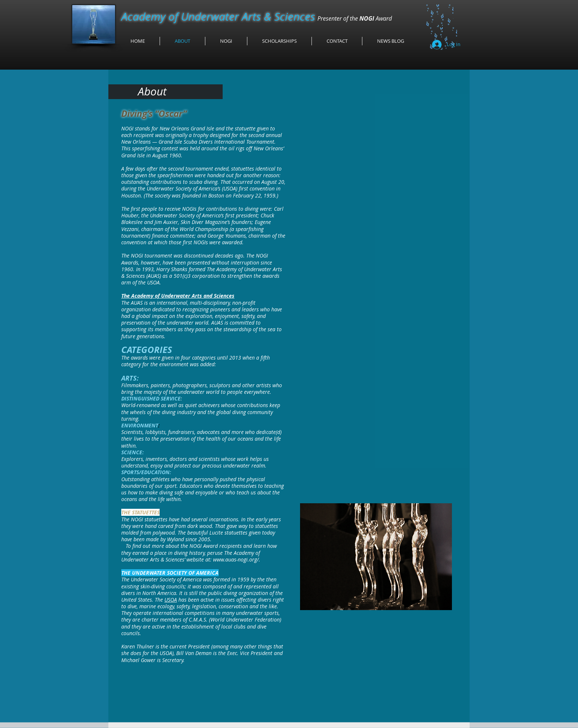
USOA (171, 600)
